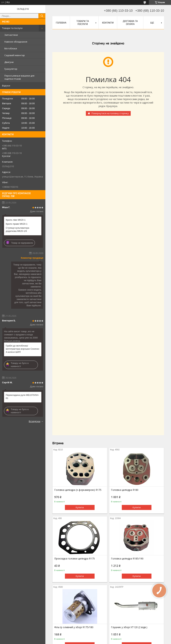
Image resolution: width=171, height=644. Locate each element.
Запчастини (11, 35)
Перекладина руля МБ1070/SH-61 (22, 397)
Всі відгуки (35, 421)
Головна (61, 23)
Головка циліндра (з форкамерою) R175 (78, 490)
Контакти (108, 23)
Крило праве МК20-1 (17, 224)
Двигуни (9, 62)
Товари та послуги (12, 28)
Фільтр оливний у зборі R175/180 (74, 627)
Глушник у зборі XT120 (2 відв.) (129, 627)
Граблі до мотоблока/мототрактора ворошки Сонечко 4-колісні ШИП (23, 349)
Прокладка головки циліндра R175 (75, 559)
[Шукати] (42, 16)
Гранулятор (11, 69)
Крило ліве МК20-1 (16, 220)
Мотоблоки (11, 48)
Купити (80, 507)
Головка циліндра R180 (125, 490)
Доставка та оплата (130, 23)
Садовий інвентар (15, 55)
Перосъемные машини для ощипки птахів (19, 77)
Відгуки (6, 86)
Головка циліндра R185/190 (127, 559)
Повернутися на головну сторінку (110, 113)
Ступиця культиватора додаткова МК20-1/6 (17, 229)
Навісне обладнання (16, 42)
